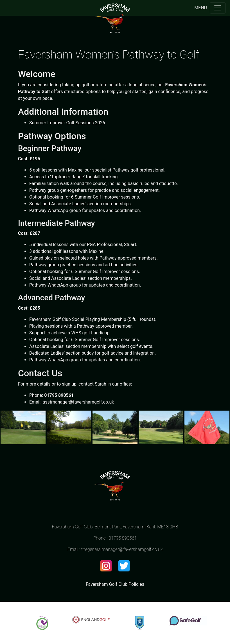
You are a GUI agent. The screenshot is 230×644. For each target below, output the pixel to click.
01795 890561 (123, 538)
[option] (42, 623)
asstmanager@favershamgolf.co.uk (78, 402)
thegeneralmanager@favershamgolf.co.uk (122, 549)
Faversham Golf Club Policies (115, 584)
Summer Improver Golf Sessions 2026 (67, 123)
